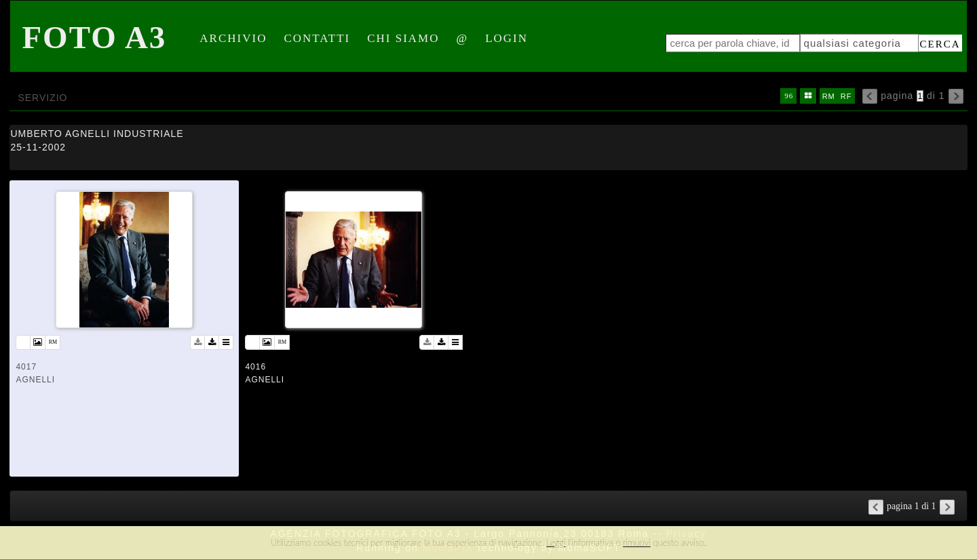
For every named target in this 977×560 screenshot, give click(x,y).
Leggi (556, 542)
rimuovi (637, 542)
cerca (940, 44)
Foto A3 (94, 37)
